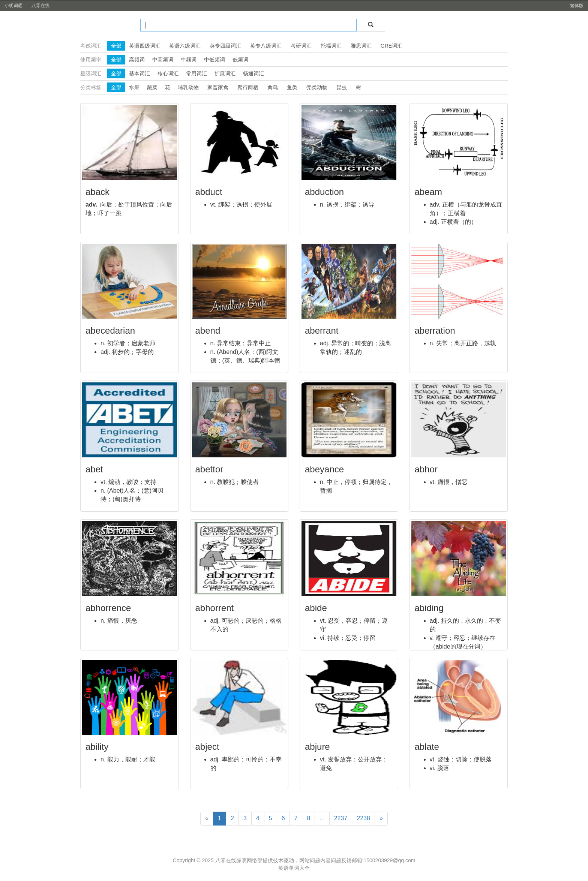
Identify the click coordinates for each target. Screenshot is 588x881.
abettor (209, 469)
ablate (427, 747)
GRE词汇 (391, 46)
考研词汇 (301, 46)
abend (208, 330)
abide (316, 608)
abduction (324, 192)
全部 (116, 46)
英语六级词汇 (185, 46)
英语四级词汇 (145, 46)
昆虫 (342, 87)
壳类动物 (317, 87)
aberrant (322, 330)
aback (97, 192)
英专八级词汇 (266, 46)
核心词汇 (168, 73)
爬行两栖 (248, 87)
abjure (317, 747)
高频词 (137, 60)
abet (94, 469)
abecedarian (110, 330)
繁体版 (577, 6)
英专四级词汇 (225, 46)
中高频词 (163, 60)
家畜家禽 (218, 87)
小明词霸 (13, 6)
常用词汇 (196, 73)
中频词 (189, 60)
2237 (341, 818)
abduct (209, 192)
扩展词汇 (225, 73)
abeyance (324, 469)
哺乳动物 (188, 87)
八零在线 (40, 6)
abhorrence (108, 608)
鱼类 (292, 87)
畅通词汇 (253, 73)
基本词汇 (139, 73)
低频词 (240, 60)
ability (97, 747)
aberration (435, 330)
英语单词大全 (294, 868)
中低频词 (214, 60)
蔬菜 (152, 87)
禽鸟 (273, 87)
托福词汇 (331, 46)
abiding (429, 608)
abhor (426, 469)
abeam (428, 192)
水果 (134, 87)
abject (207, 747)
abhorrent (215, 608)
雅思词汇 (361, 46)
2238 (363, 818)
